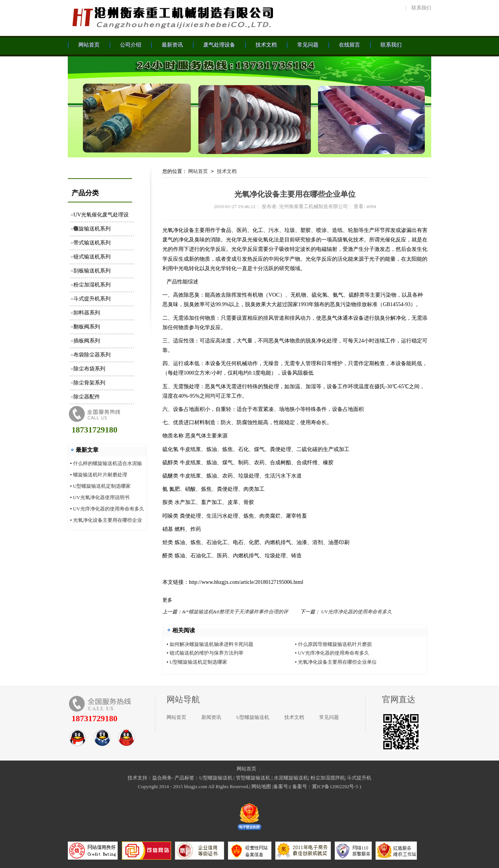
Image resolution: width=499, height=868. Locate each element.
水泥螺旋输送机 (291, 778)
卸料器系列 (87, 313)
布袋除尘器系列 (92, 355)
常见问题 (329, 717)
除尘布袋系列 (89, 369)
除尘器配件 (87, 397)
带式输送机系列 (92, 243)
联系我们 (421, 8)
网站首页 (198, 171)
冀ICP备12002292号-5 (335, 786)
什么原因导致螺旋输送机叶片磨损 (335, 644)
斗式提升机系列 (92, 299)
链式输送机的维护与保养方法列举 (207, 653)
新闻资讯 (211, 717)
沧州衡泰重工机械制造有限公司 (172, 17)
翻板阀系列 (87, 327)
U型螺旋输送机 (253, 717)
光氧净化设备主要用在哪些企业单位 (337, 662)
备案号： (302, 786)
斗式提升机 (359, 778)
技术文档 (227, 171)
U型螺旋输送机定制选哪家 (102, 486)
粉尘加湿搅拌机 (328, 778)
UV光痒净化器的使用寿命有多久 (109, 509)
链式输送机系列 (92, 257)
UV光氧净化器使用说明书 (101, 497)
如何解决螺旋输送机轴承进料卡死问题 (211, 644)
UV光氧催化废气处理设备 (101, 217)
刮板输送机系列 (92, 271)
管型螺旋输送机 (253, 778)
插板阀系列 (87, 341)
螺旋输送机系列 (92, 229)
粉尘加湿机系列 (92, 285)
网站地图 (261, 786)
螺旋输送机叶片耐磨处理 (100, 475)
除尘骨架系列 (89, 383)
